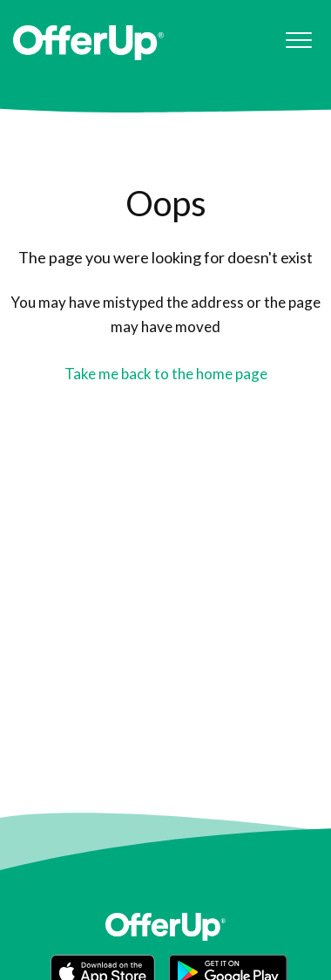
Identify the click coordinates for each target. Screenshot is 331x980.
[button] (298, 41)
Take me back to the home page (166, 374)
